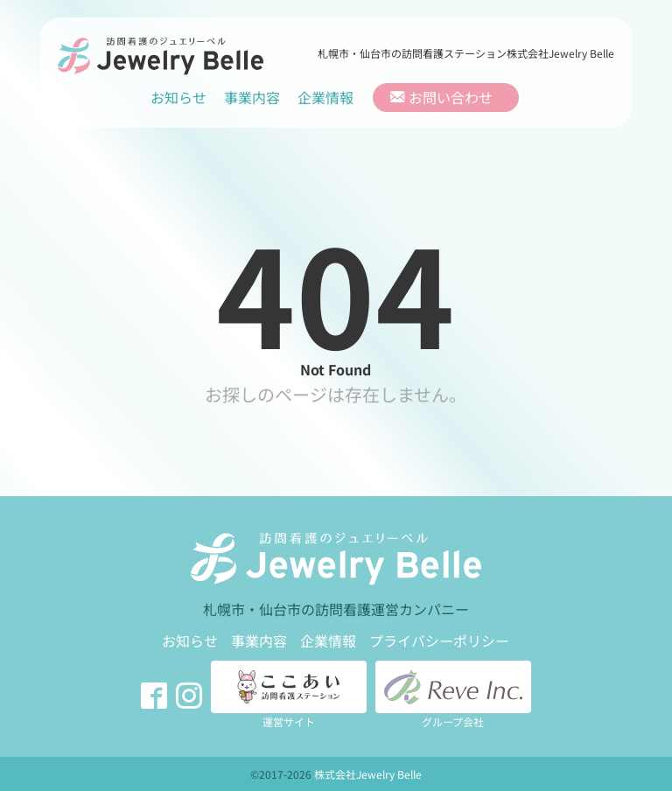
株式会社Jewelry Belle (368, 774)
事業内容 (252, 97)
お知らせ (178, 97)
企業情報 (325, 97)
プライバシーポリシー (439, 640)
